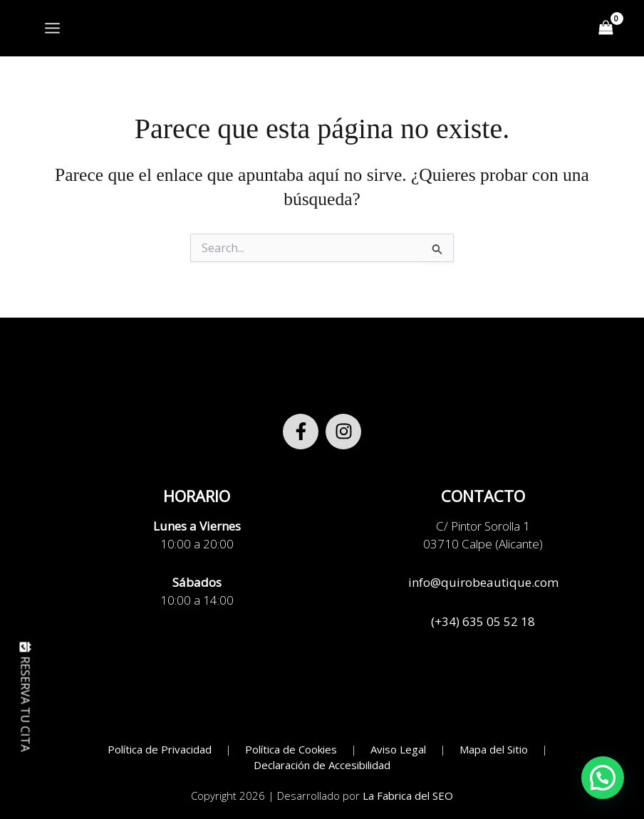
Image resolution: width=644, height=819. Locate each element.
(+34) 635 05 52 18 (483, 621)
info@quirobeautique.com (483, 582)
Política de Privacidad (160, 749)
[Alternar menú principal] (52, 28)
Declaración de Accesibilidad (322, 765)
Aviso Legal (398, 749)
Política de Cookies (291, 749)
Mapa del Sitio (494, 749)
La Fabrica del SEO (408, 795)
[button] (603, 778)
